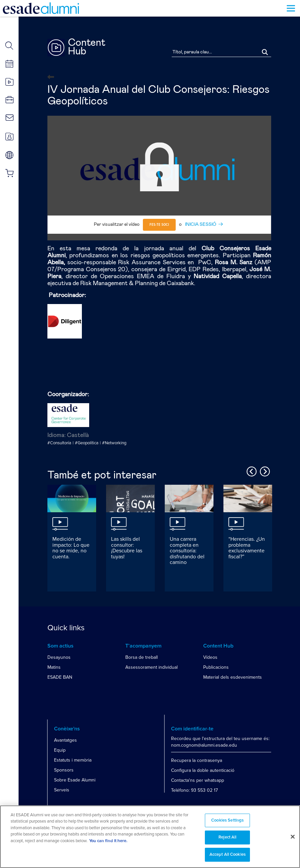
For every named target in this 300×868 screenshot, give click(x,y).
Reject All (227, 840)
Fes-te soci (159, 225)
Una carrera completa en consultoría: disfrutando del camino (187, 551)
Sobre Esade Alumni (75, 780)
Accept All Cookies (228, 858)
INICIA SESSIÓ (201, 224)
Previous (251, 470)
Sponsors (64, 770)
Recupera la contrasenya (197, 760)
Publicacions (216, 667)
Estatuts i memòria (73, 760)
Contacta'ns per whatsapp (198, 780)
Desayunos (59, 657)
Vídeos (210, 657)
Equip (60, 750)
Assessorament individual (151, 667)
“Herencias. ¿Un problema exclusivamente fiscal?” (247, 548)
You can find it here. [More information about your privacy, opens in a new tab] (108, 844)
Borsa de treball (142, 657)
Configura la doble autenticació (203, 770)
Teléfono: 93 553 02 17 (194, 790)
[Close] (293, 839)
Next (264, 470)
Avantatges (65, 740)
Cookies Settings (227, 823)
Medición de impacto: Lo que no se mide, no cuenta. (71, 548)
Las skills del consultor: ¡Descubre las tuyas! (127, 548)
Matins (54, 667)
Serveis (62, 790)
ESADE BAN (60, 677)
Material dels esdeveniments (233, 677)
